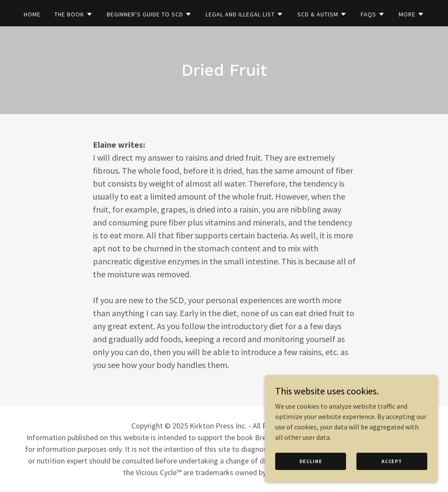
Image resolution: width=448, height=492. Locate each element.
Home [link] (32, 14)
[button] (74, 14)
